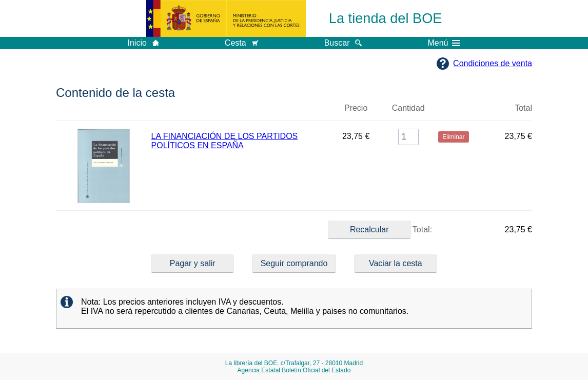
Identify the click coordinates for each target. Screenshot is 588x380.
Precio (356, 108)
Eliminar (454, 112)
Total (523, 108)
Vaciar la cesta (396, 263)
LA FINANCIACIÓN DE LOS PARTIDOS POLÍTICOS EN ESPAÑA (225, 141)
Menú (444, 43)
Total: (380, 230)
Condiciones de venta (493, 63)
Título (239, 112)
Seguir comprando (294, 263)
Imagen (104, 112)
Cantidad (408, 108)
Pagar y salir (193, 263)
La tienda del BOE (386, 18)
